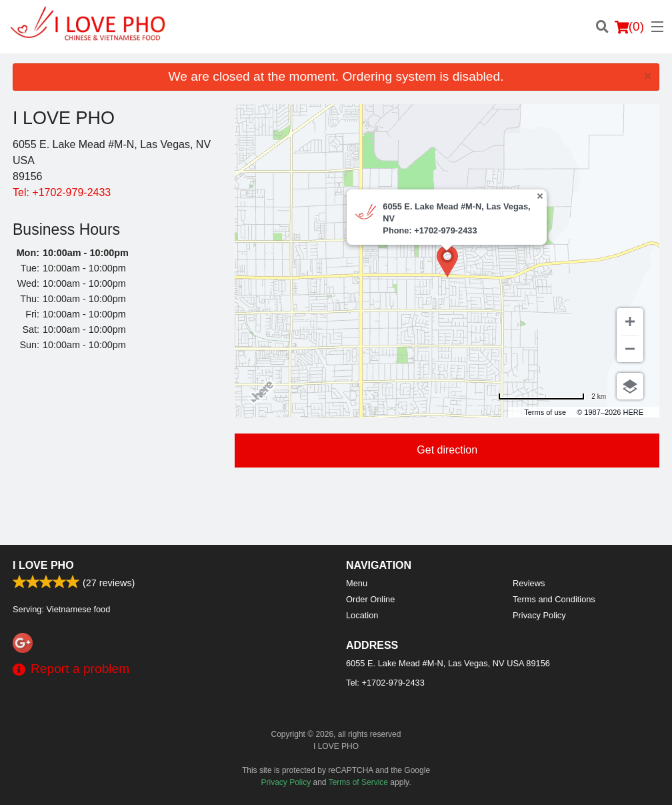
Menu (357, 583)
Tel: (62, 192)
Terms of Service (358, 782)
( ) (629, 27)
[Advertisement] (114, 451)
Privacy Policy (539, 615)
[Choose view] (630, 386)
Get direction (447, 450)
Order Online (370, 599)
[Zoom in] (630, 321)
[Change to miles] (552, 396)
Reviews (529, 583)
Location (362, 615)
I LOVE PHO (43, 565)
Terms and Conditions (554, 599)
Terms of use (545, 412)
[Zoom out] (630, 349)
